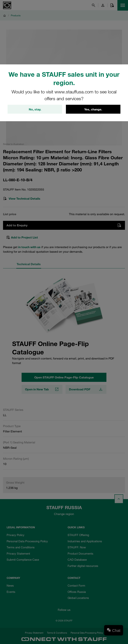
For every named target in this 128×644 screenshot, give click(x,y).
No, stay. (35, 109)
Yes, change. (93, 109)
